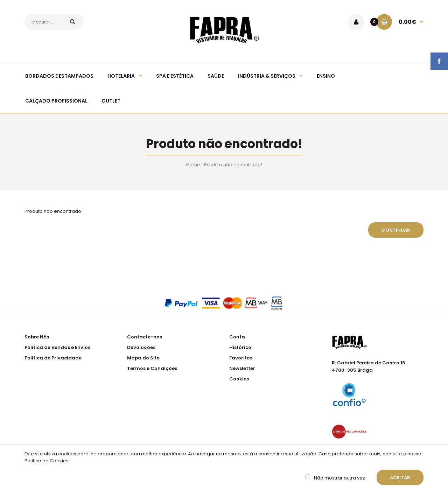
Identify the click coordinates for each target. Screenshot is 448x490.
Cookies (239, 379)
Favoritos (241, 358)
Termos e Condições (152, 368)
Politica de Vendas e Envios (57, 347)
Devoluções (141, 347)
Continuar (396, 230)
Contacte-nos (145, 337)
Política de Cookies (47, 461)
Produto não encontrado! (233, 165)
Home (193, 165)
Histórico (240, 347)
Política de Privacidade (53, 358)
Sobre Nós (37, 337)
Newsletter (242, 368)
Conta (237, 337)
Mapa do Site (143, 358)
